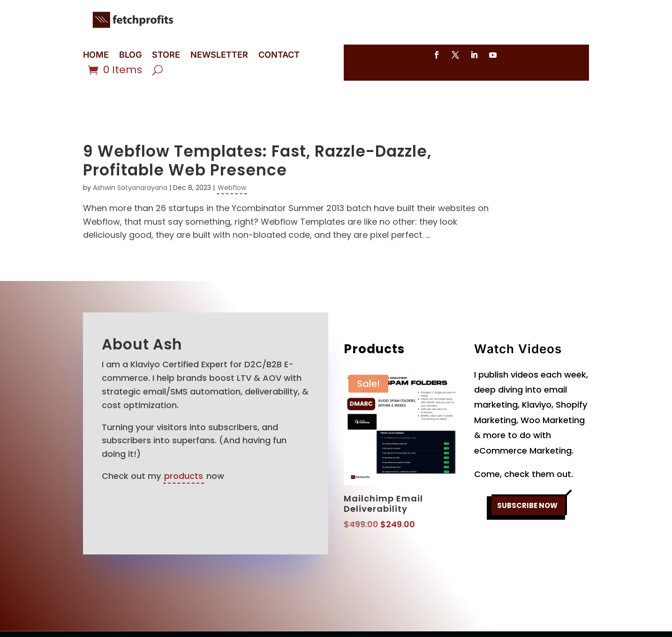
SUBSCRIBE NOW (528, 474)
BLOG (130, 56)
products (184, 442)
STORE (166, 56)
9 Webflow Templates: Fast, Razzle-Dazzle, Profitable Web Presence (257, 126)
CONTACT (279, 56)
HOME (96, 56)
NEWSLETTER (219, 56)
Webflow (232, 153)
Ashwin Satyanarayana (130, 153)
